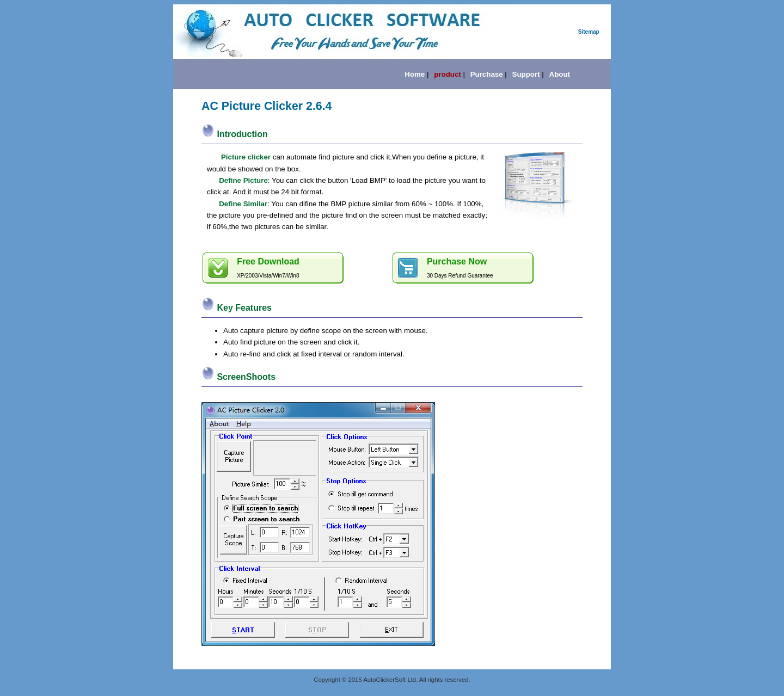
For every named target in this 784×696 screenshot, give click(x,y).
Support (526, 74)
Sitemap (589, 32)
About (560, 74)
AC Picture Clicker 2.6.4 (267, 106)
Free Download (268, 261)
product (448, 74)
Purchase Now (457, 261)
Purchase (487, 74)
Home (415, 74)
